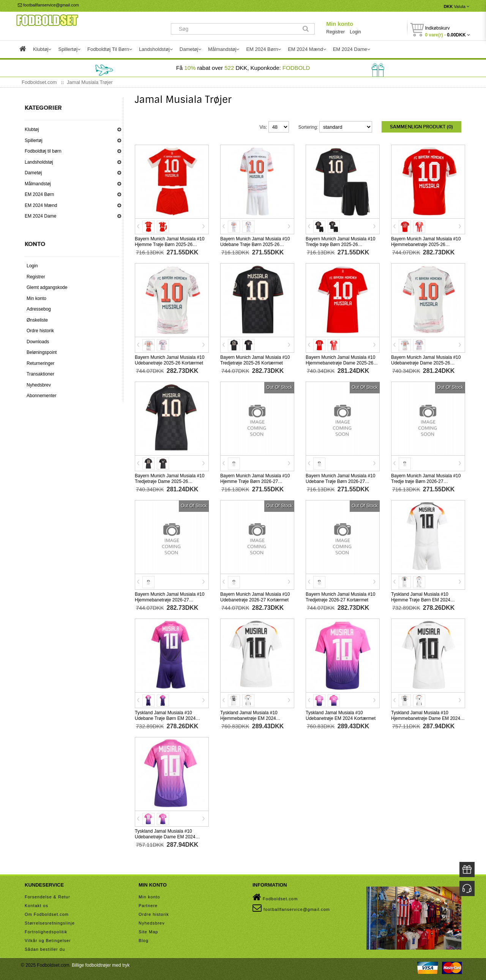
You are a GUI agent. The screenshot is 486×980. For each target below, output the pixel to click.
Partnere (148, 904)
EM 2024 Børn (39, 194)
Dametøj (33, 173)
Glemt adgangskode (47, 287)
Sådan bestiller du (45, 948)
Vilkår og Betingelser (48, 939)
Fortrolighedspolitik (46, 931)
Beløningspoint (42, 352)
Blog (144, 939)
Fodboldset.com (275, 896)
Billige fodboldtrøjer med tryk (101, 964)
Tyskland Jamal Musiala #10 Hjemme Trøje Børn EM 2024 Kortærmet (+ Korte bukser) (421, 599)
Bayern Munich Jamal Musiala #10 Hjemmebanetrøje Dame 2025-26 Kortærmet (340, 362)
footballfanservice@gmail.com (48, 5)
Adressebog (39, 309)
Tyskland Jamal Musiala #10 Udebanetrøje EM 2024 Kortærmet (341, 715)
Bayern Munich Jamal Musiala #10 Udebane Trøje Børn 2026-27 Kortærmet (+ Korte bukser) (340, 481)
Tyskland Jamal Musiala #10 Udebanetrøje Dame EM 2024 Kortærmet (165, 836)
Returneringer (40, 363)
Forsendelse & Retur (47, 896)
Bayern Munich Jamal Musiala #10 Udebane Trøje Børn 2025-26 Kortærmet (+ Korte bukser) (255, 244)
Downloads (38, 342)
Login (355, 32)
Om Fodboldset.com (47, 913)
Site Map (148, 931)
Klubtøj (32, 129)
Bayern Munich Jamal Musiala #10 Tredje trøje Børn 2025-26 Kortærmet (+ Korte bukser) (340, 244)
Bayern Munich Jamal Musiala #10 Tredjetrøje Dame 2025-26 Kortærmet (170, 481)
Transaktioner (40, 374)
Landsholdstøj (39, 162)
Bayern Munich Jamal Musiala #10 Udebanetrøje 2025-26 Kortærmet (170, 359)
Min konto (340, 24)
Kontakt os (36, 904)
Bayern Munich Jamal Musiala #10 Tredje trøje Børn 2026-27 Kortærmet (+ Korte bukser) (426, 481)
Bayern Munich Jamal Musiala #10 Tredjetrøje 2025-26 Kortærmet (255, 359)
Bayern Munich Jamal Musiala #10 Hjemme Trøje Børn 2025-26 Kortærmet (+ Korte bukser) (170, 244)
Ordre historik (40, 331)
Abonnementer (42, 396)
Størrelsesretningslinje (50, 922)
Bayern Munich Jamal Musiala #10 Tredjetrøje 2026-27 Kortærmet (340, 596)
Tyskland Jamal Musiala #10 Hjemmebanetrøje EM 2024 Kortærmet (249, 718)
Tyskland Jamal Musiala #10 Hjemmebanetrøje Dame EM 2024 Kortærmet (426, 718)
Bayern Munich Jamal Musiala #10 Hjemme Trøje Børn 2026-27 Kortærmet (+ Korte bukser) (255, 481)
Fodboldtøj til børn (43, 151)
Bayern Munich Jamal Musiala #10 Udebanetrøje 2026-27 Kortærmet (255, 596)
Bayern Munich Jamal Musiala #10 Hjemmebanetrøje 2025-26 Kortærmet (426, 244)
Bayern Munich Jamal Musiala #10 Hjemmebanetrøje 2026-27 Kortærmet (170, 599)
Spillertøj (34, 140)
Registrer (335, 32)
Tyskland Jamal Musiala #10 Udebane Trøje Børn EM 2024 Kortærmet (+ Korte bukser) (165, 718)
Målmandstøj (38, 184)
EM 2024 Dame (40, 216)
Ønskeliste (37, 320)
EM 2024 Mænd (41, 205)
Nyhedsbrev (39, 385)
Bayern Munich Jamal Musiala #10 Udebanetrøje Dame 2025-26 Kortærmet (426, 362)
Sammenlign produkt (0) (421, 127)
